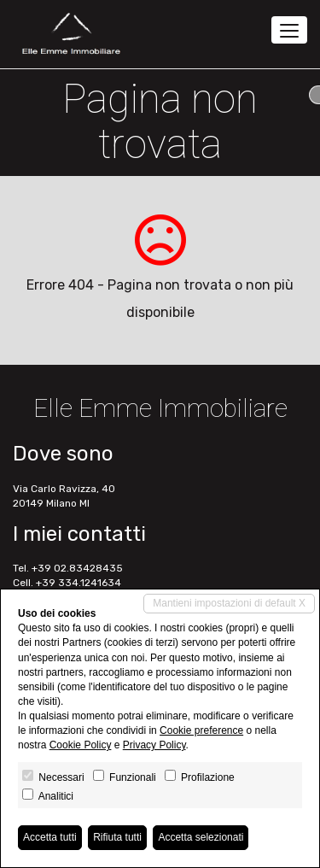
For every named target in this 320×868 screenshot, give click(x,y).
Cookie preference (201, 730)
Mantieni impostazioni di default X (229, 603)
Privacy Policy (154, 745)
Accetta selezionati (201, 837)
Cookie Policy (81, 745)
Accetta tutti (50, 837)
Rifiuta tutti (117, 837)
